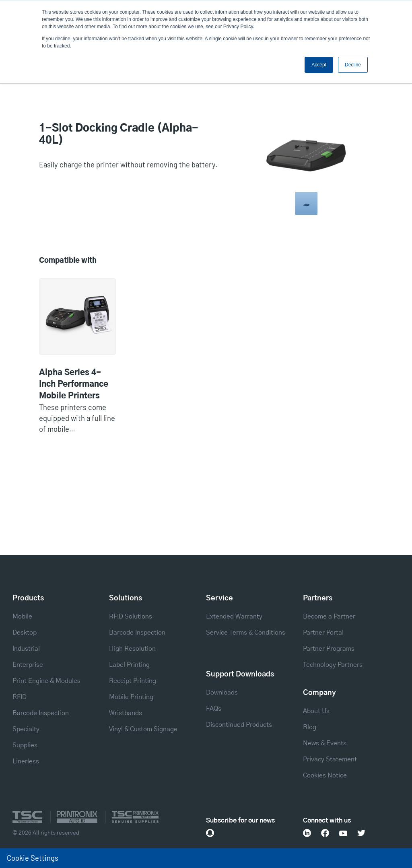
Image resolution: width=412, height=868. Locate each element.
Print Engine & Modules (46, 681)
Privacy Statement (330, 759)
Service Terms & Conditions (246, 633)
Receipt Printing (133, 681)
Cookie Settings (33, 858)
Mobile (22, 616)
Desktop (25, 633)
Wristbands (126, 713)
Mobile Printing (131, 697)
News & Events (325, 743)
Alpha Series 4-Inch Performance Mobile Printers (74, 384)
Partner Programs (329, 649)
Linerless (26, 761)
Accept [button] (319, 65)
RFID (20, 697)
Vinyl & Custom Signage (143, 729)
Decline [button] (353, 65)
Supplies (25, 745)
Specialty (26, 729)
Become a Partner (329, 616)
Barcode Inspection (41, 713)
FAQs (214, 709)
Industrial (26, 649)
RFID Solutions (131, 616)
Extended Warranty (234, 616)
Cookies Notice (325, 775)
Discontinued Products (239, 725)
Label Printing (129, 665)
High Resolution (132, 649)
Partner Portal (323, 633)
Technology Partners (333, 665)
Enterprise (28, 665)
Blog (310, 727)
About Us (316, 711)
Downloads (222, 693)
